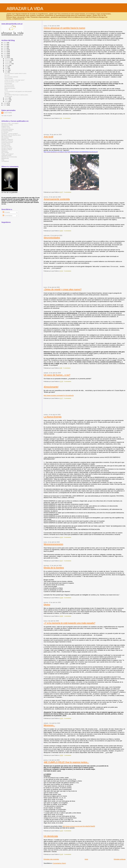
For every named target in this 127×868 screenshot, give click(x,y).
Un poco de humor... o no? (57, 375)
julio (6, 67)
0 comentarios (67, 118)
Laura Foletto (8, 113)
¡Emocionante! (51, 387)
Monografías (5, 138)
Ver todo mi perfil (7, 116)
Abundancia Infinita (7, 125)
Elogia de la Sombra (54, 568)
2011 (5, 53)
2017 (5, 43)
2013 (5, 50)
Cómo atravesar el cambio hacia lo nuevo (64, 28)
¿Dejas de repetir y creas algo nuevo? (63, 289)
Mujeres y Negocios (7, 139)
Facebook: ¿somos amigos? (10, 134)
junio (6, 69)
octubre (7, 62)
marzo (7, 98)
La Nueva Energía (53, 417)
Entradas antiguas (120, 859)
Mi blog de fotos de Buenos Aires (11, 135)
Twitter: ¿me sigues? (8, 154)
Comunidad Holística (8, 129)
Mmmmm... (49, 725)
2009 (5, 57)
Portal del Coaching (7, 141)
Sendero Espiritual (7, 148)
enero (7, 101)
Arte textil (48, 137)
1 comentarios (68, 616)
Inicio (86, 859)
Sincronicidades (52, 238)
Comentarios (7, 216)
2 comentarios (68, 854)
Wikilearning (5, 158)
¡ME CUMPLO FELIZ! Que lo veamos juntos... (66, 762)
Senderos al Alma (7, 150)
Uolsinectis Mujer (6, 155)
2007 (5, 105)
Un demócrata (51, 836)
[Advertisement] (84, 127)
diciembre (8, 59)
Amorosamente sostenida (57, 199)
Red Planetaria (6, 145)
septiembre (8, 64)
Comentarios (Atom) (59, 863)
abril (6, 72)
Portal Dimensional (7, 142)
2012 (5, 52)
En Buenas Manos (7, 131)
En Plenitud (5, 132)
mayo (7, 70)
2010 (5, 55)
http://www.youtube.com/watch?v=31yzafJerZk (59, 395)
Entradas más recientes (51, 859)
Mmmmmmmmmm (53, 544)
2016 (5, 44)
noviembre (8, 60)
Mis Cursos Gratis (7, 136)
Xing (3, 160)
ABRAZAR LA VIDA (25, 9)
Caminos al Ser (6, 128)
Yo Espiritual (5, 161)
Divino (47, 605)
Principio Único (6, 144)
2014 (5, 48)
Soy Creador (5, 152)
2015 (5, 46)
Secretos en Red (6, 147)
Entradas (6, 212)
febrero (7, 100)
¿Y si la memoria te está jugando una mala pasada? (69, 623)
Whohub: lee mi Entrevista (9, 157)
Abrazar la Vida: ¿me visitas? (10, 123)
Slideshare (5, 151)
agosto (7, 65)
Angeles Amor (6, 126)
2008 (5, 103)
